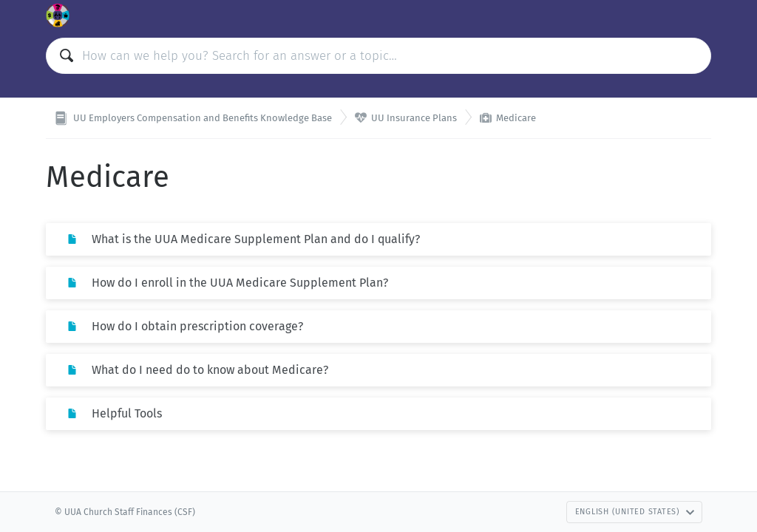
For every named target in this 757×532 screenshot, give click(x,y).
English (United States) (635, 512)
